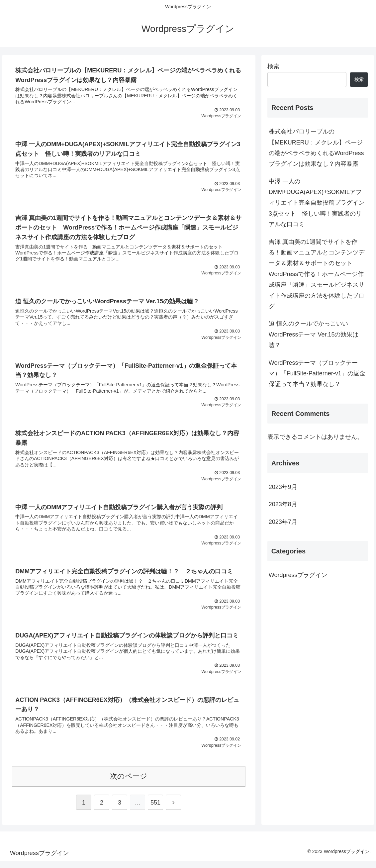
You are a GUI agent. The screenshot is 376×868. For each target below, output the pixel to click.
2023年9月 (283, 487)
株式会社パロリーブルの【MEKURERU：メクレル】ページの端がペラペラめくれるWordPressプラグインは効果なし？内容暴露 (316, 148)
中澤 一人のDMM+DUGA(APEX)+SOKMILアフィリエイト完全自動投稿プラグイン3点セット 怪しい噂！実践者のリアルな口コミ (317, 203)
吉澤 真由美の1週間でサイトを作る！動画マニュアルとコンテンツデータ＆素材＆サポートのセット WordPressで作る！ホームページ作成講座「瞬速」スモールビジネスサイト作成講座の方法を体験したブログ (317, 274)
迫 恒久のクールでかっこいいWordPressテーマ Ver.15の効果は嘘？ (314, 334)
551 (155, 810)
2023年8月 (283, 504)
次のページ (129, 783)
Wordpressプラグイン (298, 575)
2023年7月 (283, 522)
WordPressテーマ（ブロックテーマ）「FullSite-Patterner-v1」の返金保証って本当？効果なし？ (317, 374)
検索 (273, 66)
